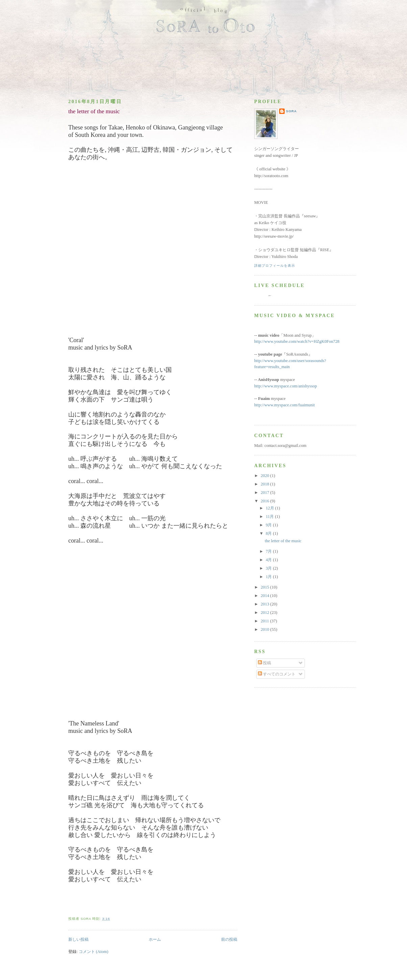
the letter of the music (94, 111)
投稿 (265, 663)
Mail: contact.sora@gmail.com (280, 446)
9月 (269, 525)
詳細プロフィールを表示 (275, 266)
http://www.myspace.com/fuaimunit (284, 405)
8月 (269, 533)
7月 (269, 551)
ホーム (155, 939)
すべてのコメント (277, 674)
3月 (269, 568)
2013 (265, 604)
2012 (265, 613)
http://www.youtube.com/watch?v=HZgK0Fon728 (297, 341)
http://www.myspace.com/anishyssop (286, 386)
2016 (265, 501)
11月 (270, 517)
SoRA (291, 111)
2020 (265, 476)
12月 (270, 508)
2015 (265, 587)
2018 (265, 484)
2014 (265, 596)
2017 (265, 493)
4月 (269, 560)
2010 (265, 629)
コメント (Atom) (94, 952)
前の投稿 (229, 939)
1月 (269, 577)
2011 (265, 621)
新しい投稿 (78, 939)
